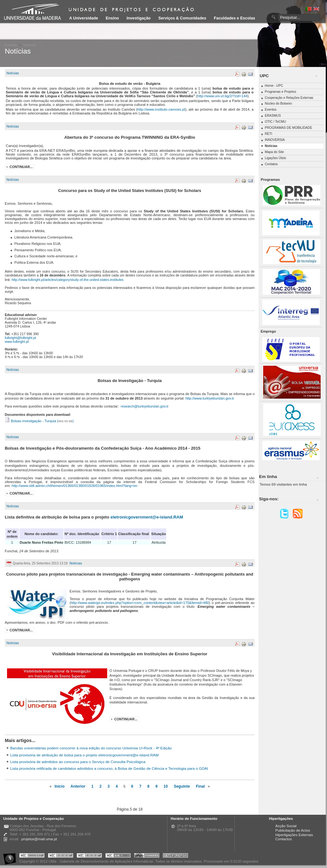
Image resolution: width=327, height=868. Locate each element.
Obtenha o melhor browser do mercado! (175, 856)
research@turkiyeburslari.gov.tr (145, 406)
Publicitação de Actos (293, 830)
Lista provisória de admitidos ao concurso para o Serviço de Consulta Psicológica (78, 762)
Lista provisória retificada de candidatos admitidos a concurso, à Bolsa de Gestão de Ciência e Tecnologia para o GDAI (109, 768)
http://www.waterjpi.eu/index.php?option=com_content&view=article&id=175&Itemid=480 (140, 603)
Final (200, 786)
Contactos (284, 839)
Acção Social (286, 826)
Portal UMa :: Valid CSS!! (61, 856)
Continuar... (21, 167)
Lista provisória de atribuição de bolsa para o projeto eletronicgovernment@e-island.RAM (84, 755)
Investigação (139, 18)
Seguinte (182, 786)
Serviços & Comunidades (182, 18)
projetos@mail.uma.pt (39, 839)
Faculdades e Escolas (234, 18)
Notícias (13, 73)
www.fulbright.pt (17, 342)
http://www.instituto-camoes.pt (161, 109)
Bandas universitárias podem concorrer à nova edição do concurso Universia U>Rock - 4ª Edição (91, 748)
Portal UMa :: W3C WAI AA (118, 856)
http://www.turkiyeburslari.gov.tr (210, 398)
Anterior (78, 786)
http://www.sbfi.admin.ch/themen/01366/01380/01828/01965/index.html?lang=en (75, 486)
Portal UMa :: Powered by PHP (147, 856)
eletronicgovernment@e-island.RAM (147, 517)
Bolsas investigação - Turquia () (39, 421)
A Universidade (84, 18)
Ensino (112, 18)
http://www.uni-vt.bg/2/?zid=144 (222, 96)
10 (166, 786)
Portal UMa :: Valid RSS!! (89, 856)
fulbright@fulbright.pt (20, 338)
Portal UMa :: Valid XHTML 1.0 (32, 856)
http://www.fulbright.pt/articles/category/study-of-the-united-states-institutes (67, 280)
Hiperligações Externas (294, 835)
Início (59, 786)
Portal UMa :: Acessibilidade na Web (11, 856)
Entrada (11, 45)
